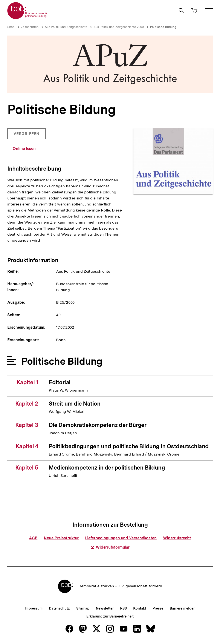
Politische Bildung (163, 27)
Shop (11, 27)
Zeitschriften (30, 27)
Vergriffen (27, 135)
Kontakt (140, 608)
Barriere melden (183, 608)
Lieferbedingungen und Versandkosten (121, 538)
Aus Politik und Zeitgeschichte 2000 (119, 27)
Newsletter (105, 608)
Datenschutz (59, 608)
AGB (33, 538)
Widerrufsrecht (177, 538)
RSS (123, 608)
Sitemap (83, 608)
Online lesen (24, 149)
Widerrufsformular (110, 547)
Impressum (34, 608)
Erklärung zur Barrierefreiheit (110, 616)
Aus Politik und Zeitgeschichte (66, 27)
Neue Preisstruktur (61, 538)
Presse (158, 608)
